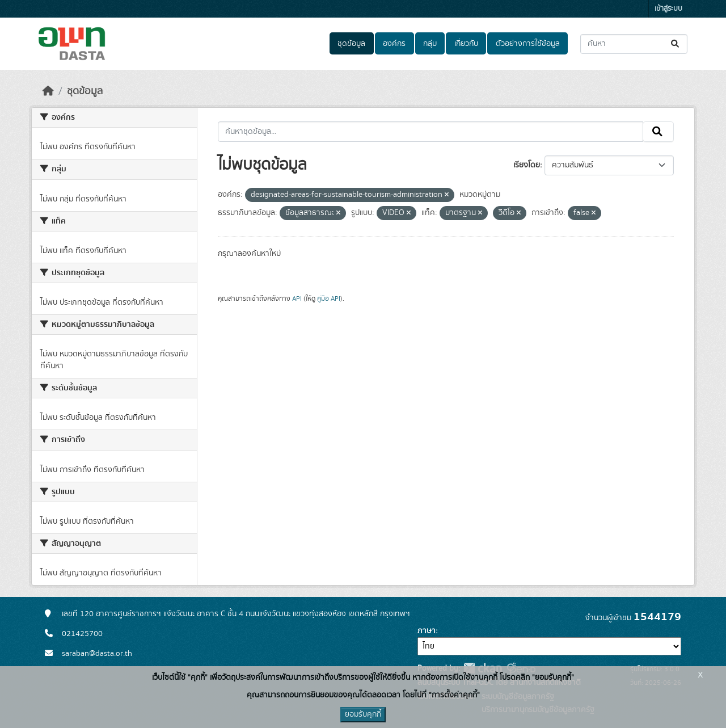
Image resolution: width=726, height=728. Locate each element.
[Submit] (676, 44)
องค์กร (394, 44)
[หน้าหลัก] (48, 91)
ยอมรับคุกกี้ (363, 714)
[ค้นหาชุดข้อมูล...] (634, 44)
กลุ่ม (430, 44)
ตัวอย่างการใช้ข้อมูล (528, 44)
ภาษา (427, 631)
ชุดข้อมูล (351, 44)
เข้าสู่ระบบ (668, 9)
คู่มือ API (329, 298)
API (297, 298)
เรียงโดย (527, 165)
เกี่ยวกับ (466, 44)
